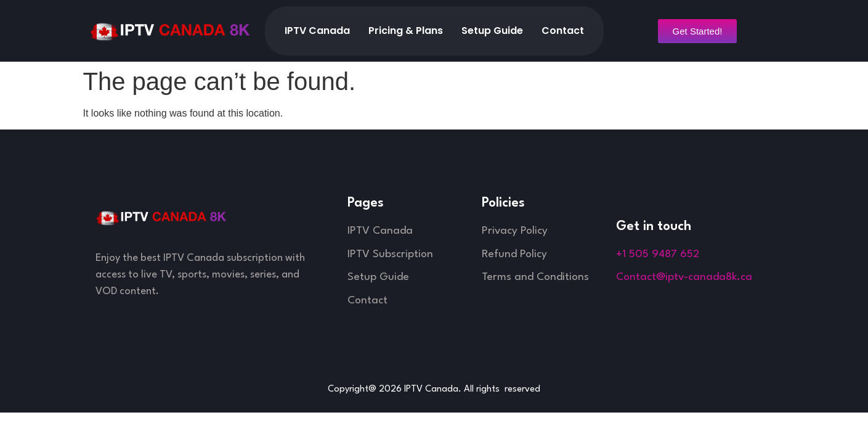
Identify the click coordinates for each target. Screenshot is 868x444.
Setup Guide (492, 31)
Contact (563, 31)
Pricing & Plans (406, 31)
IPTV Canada (317, 31)
